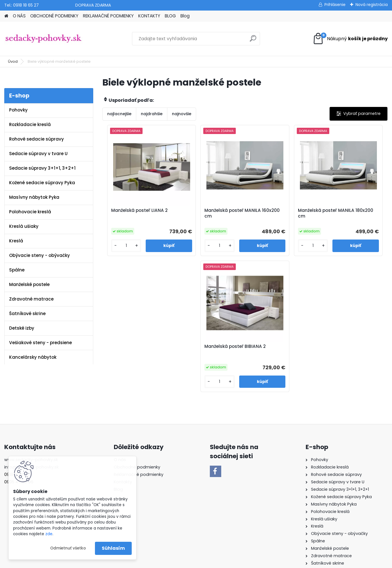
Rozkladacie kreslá (30, 124)
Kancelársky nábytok (33, 357)
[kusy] (119, 246)
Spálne (17, 270)
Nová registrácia (372, 5)
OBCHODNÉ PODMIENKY (54, 16)
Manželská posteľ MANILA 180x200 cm (279, 213)
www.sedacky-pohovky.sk (31, 409)
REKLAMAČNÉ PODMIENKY (108, 16)
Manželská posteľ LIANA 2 (137, 210)
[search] (253, 41)
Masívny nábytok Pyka (34, 197)
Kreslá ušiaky (24, 226)
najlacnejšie (119, 114)
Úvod (13, 61)
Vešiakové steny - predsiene (40, 343)
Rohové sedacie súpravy (36, 139)
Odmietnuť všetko (68, 548)
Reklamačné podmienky (139, 424)
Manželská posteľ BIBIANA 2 (351, 213)
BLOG (170, 16)
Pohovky (18, 110)
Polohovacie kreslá (30, 212)
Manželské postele (29, 284)
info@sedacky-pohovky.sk (32, 417)
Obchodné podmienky (137, 417)
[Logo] (43, 39)
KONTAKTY (149, 16)
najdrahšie (152, 114)
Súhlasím (113, 548)
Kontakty (123, 432)
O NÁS (19, 16)
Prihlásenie (335, 5)
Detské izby (22, 328)
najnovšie (182, 114)
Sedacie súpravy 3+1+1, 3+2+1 (42, 168)
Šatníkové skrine (27, 314)
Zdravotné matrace (31, 299)
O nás (120, 409)
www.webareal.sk (219, 562)
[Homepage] (6, 16)
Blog (185, 16)
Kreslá (16, 241)
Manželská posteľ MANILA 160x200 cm (208, 213)
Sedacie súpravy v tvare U (38, 154)
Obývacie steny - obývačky (39, 255)
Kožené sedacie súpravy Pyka (42, 183)
